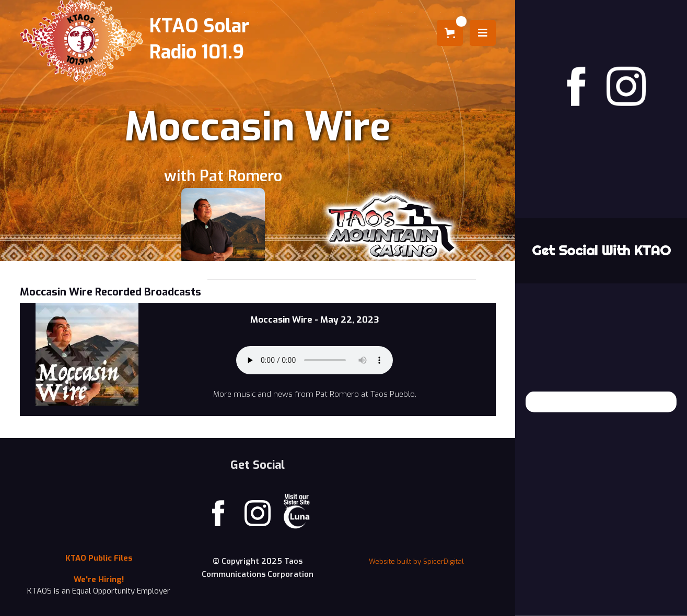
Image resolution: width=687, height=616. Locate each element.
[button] (450, 33)
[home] (139, 39)
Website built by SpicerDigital (416, 561)
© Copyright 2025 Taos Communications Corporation (258, 568)
